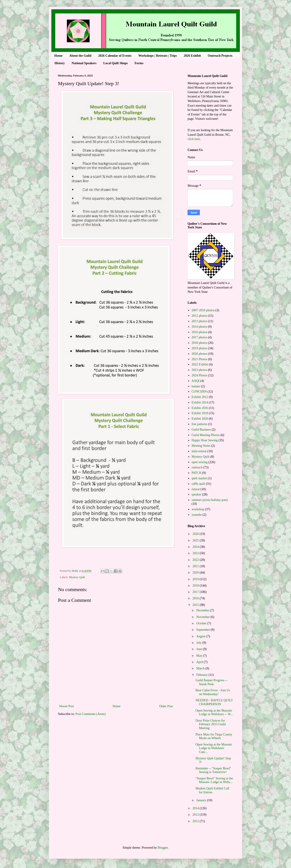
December (203, 610)
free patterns (200, 424)
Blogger (163, 848)
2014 (196, 808)
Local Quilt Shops (115, 63)
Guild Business (201, 430)
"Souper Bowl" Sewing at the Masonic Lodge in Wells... (214, 780)
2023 (196, 553)
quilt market (199, 478)
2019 (196, 579)
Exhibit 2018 (200, 413)
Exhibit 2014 (200, 402)
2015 (196, 605)
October (202, 623)
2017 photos (199, 337)
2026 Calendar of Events (115, 56)
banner (196, 386)
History (60, 63)
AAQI (196, 381)
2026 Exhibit (192, 56)
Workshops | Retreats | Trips (158, 56)
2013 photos (199, 321)
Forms (139, 63)
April (200, 662)
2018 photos (199, 343)
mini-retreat (199, 451)
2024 (196, 547)
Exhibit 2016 (200, 408)
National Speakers (84, 63)
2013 (196, 815)
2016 (196, 598)
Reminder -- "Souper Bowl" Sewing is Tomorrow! (213, 770)
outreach (197, 467)
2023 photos (199, 370)
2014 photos (199, 327)
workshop (198, 509)
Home (58, 56)
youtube (197, 515)
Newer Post (66, 706)
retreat (196, 489)
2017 (196, 592)
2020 (196, 573)
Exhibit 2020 (200, 419)
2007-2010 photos (203, 310)
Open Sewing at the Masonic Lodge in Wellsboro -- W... (214, 712)
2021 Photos (200, 359)
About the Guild (80, 56)
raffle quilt (198, 484)
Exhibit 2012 (200, 397)
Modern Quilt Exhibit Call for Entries (212, 790)
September (203, 630)
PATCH (197, 473)
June (199, 649)
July (199, 643)
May (199, 656)
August (201, 636)
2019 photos (199, 348)
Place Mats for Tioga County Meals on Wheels (214, 736)
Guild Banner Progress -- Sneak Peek (211, 682)
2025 (196, 540)
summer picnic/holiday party (210, 500)
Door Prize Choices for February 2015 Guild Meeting (211, 724)
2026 (196, 534)
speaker (197, 494)
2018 (196, 586)
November (203, 617)
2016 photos (199, 332)
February (202, 675)
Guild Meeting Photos (206, 435)
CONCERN (199, 392)
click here (194, 139)
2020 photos (199, 354)
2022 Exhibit (200, 364)
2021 (196, 566)
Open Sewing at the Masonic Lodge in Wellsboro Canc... (214, 748)
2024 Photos (200, 375)
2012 (196, 821)
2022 (196, 560)
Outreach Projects (220, 56)
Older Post (166, 706)
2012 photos (199, 316)
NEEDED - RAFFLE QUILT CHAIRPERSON (214, 702)
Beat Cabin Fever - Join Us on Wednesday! (213, 692)
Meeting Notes (201, 446)
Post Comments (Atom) (91, 714)
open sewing (200, 462)
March (201, 668)
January (202, 800)
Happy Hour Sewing (205, 440)
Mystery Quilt (77, 577)
